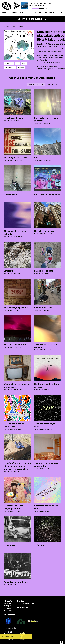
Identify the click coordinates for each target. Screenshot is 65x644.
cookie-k (21, 637)
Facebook (7, 603)
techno (21, 67)
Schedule (6, 13)
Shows (14, 13)
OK (28, 637)
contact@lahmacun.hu (26, 603)
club (17, 64)
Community (43, 13)
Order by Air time (36, 84)
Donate (59, 13)
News (35, 13)
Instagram (8, 606)
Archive (22, 13)
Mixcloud (7, 608)
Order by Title (53, 84)
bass (24, 64)
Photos (52, 13)
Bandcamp (8, 611)
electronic (9, 64)
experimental (10, 67)
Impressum (23, 608)
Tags (29, 13)
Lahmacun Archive (32, 19)
